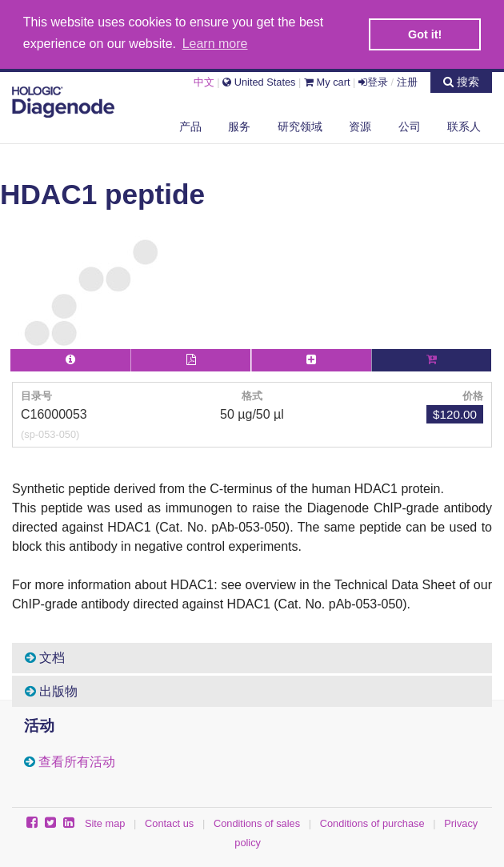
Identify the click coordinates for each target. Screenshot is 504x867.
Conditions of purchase (372, 822)
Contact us (169, 822)
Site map (105, 822)
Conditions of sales (257, 822)
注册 (407, 80)
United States (259, 80)
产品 (190, 125)
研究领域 (300, 125)
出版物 (51, 690)
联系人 (464, 125)
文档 (45, 656)
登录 (373, 80)
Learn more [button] (215, 44)
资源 (360, 125)
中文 (204, 80)
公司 (410, 125)
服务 (239, 125)
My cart (327, 80)
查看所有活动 (77, 760)
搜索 (461, 80)
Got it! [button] (425, 34)
